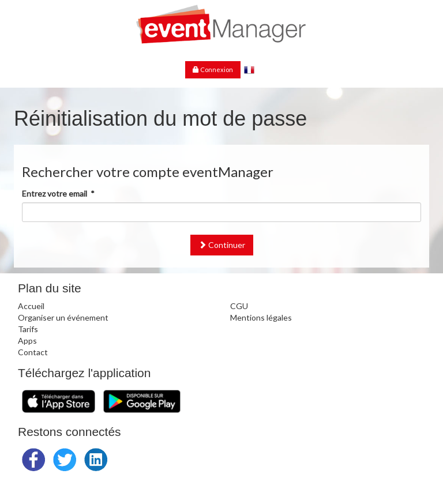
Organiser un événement (63, 317)
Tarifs (28, 329)
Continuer (222, 245)
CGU (239, 306)
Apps (27, 341)
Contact (33, 352)
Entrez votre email (58, 193)
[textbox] (221, 212)
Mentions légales (261, 317)
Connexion (213, 69)
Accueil (31, 306)
